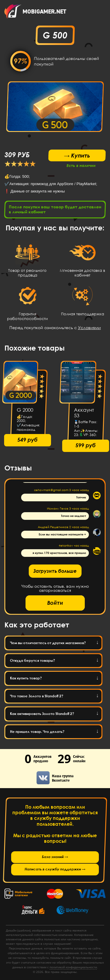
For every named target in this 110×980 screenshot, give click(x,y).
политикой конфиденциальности (73, 967)
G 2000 (25, 410)
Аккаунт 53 (84, 413)
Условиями (89, 327)
